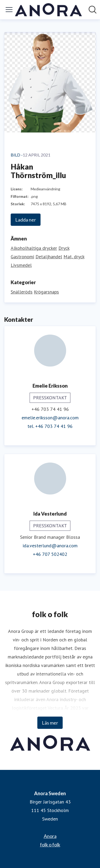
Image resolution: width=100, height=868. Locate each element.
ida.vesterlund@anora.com (50, 546)
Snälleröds (22, 292)
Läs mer (50, 723)
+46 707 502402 (50, 554)
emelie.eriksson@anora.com (50, 418)
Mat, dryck (74, 257)
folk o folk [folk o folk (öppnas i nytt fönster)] (50, 845)
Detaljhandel (49, 257)
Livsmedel (21, 265)
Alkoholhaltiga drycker (34, 248)
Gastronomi (22, 257)
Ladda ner (26, 220)
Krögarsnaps (46, 292)
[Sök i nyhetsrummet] (93, 10)
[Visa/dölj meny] (9, 10)
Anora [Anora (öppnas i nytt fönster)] (50, 836)
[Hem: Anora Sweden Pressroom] (48, 10)
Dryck (64, 248)
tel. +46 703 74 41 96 (50, 426)
